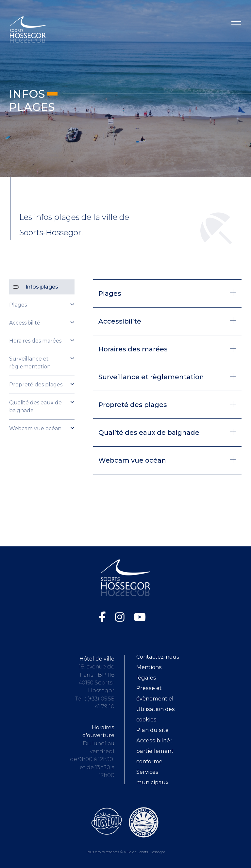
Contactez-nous (158, 657)
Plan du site (152, 730)
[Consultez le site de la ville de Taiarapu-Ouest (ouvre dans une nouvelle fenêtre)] (144, 822)
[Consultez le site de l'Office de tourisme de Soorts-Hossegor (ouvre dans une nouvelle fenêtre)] (107, 821)
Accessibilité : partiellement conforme (155, 751)
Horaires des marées (35, 341)
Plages (18, 305)
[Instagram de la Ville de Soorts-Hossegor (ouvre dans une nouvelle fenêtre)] (121, 617)
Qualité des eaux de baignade (35, 407)
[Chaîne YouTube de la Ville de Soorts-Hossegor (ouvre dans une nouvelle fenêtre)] (140, 617)
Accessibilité (25, 323)
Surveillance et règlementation (30, 363)
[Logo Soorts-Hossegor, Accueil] (28, 29)
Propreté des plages (36, 385)
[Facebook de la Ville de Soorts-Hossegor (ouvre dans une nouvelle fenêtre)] (104, 617)
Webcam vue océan (35, 428)
